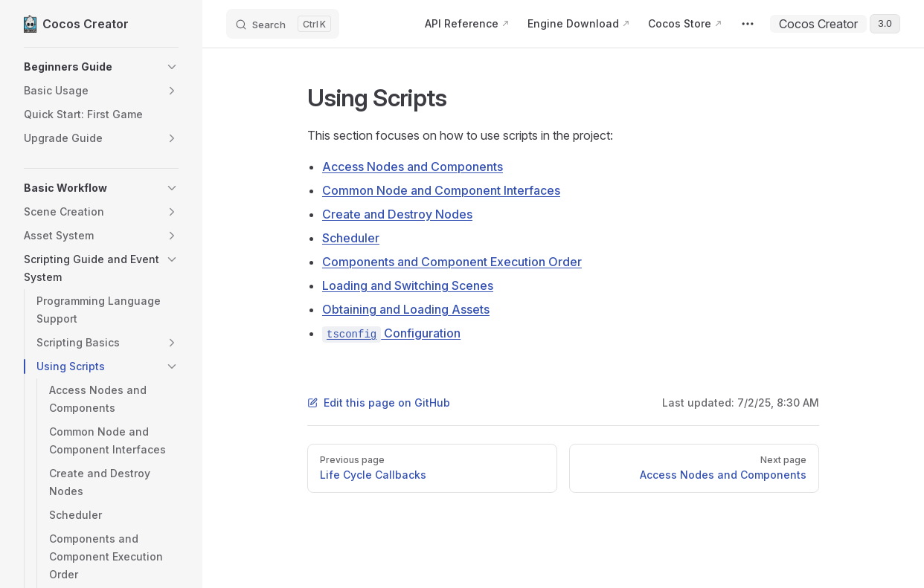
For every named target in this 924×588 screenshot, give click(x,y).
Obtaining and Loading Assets (406, 309)
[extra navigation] (748, 24)
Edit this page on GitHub (379, 403)
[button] (101, 67)
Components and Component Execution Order (452, 262)
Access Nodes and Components (413, 167)
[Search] (283, 24)
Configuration (391, 333)
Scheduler (351, 238)
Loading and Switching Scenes (408, 285)
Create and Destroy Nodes (397, 214)
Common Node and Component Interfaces (441, 190)
